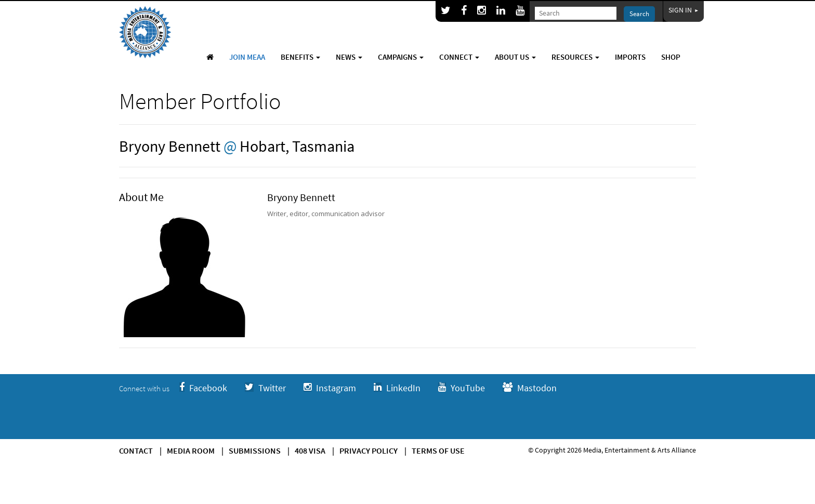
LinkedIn (397, 388)
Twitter (265, 388)
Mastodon (530, 388)
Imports (630, 57)
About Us (515, 57)
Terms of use (438, 450)
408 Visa (310, 450)
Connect (459, 57)
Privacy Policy (369, 450)
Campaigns (401, 57)
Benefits (300, 57)
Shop (671, 57)
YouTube (462, 388)
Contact (136, 450)
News (349, 57)
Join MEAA (247, 57)
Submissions (255, 450)
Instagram (330, 388)
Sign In (683, 10)
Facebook (203, 388)
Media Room (191, 450)
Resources (575, 57)
